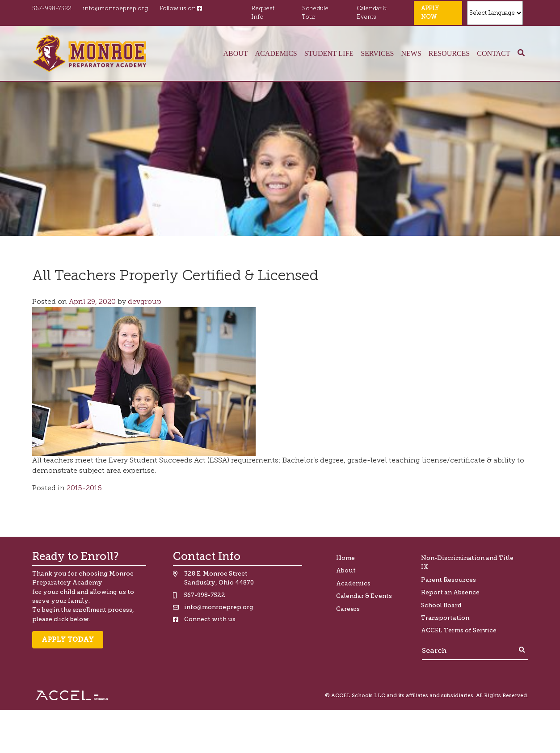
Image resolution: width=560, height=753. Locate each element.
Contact (493, 53)
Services (377, 53)
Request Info (263, 13)
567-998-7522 (52, 9)
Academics (276, 53)
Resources (449, 53)
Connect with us (210, 619)
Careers (348, 609)
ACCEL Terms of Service (459, 630)
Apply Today (68, 639)
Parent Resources (448, 580)
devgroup (144, 302)
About (235, 53)
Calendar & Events (372, 13)
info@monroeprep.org (115, 9)
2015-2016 (84, 488)
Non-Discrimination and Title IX (467, 562)
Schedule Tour (315, 13)
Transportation (445, 618)
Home (345, 558)
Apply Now (430, 13)
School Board (441, 605)
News (411, 53)
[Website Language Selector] (495, 13)
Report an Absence (450, 592)
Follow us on (181, 9)
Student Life (329, 53)
